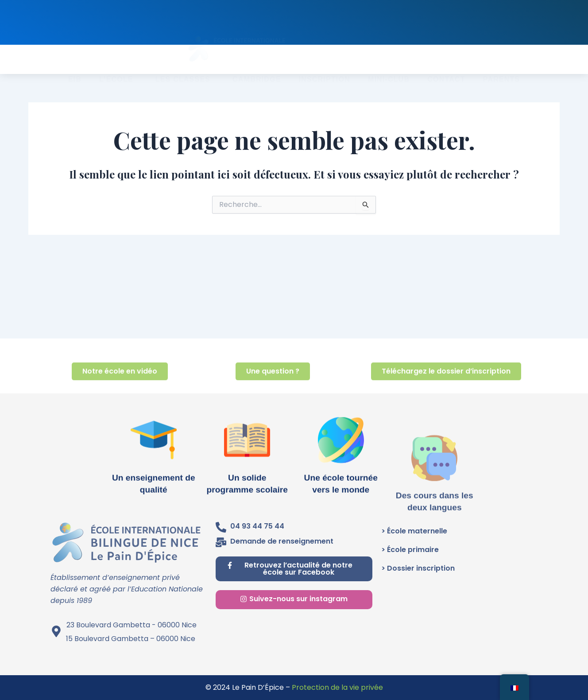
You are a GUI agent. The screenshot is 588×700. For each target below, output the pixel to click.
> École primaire (410, 550)
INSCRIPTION (325, 62)
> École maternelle (414, 531)
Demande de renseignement (282, 541)
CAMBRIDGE (257, 62)
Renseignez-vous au (363, 23)
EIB (75, 62)
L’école (118, 62)
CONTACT (446, 62)
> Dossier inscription (418, 568)
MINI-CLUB (389, 62)
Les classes (185, 62)
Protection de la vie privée (337, 687)
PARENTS (502, 62)
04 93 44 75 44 (257, 526)
